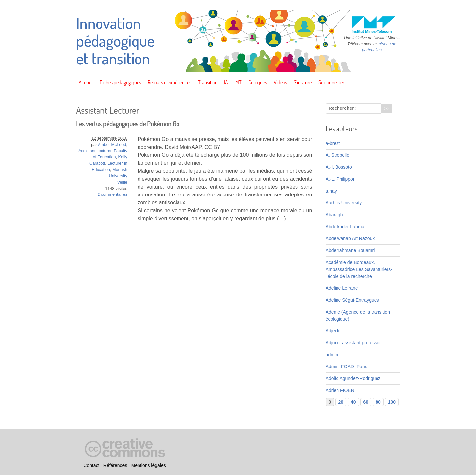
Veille (122, 182)
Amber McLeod (112, 145)
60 (366, 402)
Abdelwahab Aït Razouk (350, 238)
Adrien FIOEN (340, 390)
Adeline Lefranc (342, 288)
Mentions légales (149, 465)
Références (115, 465)
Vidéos (280, 82)
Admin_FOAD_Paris (346, 367)
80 (378, 402)
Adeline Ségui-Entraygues (352, 300)
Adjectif (333, 331)
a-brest (333, 143)
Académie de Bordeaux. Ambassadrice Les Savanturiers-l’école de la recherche (359, 269)
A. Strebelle (337, 155)
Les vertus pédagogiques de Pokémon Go (128, 124)
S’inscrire (303, 82)
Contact (91, 465)
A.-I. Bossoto (339, 167)
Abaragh (334, 215)
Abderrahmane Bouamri (350, 250)
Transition (208, 82)
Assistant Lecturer (95, 151)
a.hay (331, 191)
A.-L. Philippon (341, 179)
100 (392, 402)
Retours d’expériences (170, 82)
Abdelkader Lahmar (346, 227)
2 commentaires (112, 194)
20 (341, 402)
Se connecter (331, 82)
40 (353, 402)
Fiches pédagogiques (120, 82)
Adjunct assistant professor (353, 343)
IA (226, 82)
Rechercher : (343, 108)
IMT (238, 82)
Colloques (258, 82)
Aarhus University (344, 203)
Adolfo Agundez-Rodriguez (353, 378)
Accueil (86, 82)
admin (332, 355)
